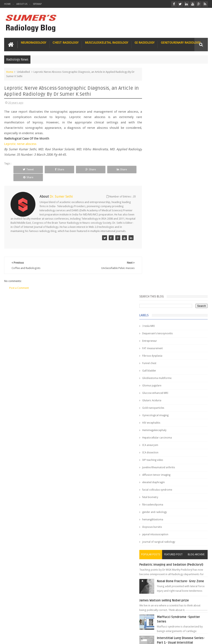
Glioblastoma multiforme (164, 152)
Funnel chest (157, 137)
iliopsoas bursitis (160, 300)
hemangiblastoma (160, 293)
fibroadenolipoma (160, 278)
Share (50, 169)
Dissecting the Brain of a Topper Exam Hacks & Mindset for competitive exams (174, 601)
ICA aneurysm (158, 219)
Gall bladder (157, 144)
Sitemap (37, 4)
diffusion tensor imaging (164, 248)
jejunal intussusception (163, 308)
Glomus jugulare (159, 159)
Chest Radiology (66, 42)
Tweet (25, 169)
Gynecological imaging (163, 189)
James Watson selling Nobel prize (172, 380)
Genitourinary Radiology (181, 42)
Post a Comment (19, 284)
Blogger (202, 637)
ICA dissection (158, 226)
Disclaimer (36, 625)
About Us (22, 4)
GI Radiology (145, 42)
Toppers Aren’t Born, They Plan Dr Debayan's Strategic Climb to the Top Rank (173, 590)
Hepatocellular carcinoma (164, 211)
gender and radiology (162, 286)
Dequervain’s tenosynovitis (165, 107)
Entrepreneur (157, 114)
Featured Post (177, 328)
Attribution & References (66, 625)
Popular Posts (157, 328)
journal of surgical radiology (166, 315)
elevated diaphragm (161, 256)
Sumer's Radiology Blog (45, 637)
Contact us (197, 625)
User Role (14, 625)
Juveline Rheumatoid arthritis (166, 241)
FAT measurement (160, 122)
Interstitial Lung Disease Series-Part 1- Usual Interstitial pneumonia (183, 422)
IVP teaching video (160, 233)
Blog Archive (197, 328)
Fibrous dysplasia (160, 129)
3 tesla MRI (156, 99)
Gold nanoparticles (161, 181)
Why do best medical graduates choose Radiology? (180, 511)
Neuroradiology (33, 42)
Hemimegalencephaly (162, 204)
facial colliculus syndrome (165, 263)
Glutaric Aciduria (159, 174)
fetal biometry (158, 271)
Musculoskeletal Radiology (107, 42)
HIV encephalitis (159, 196)
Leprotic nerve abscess (20, 144)
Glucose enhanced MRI (163, 166)
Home (7, 4)
